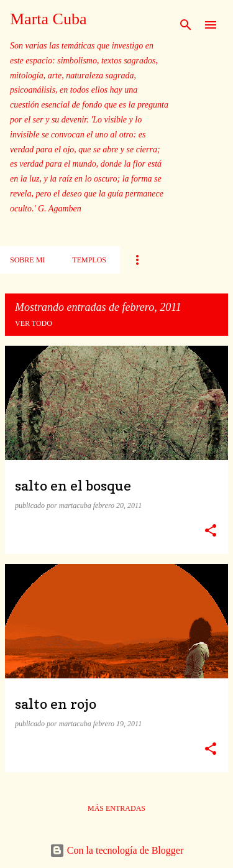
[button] (211, 531)
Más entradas (116, 808)
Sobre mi (27, 260)
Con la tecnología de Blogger (117, 850)
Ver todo (34, 323)
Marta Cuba (48, 19)
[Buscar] (186, 25)
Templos (89, 260)
